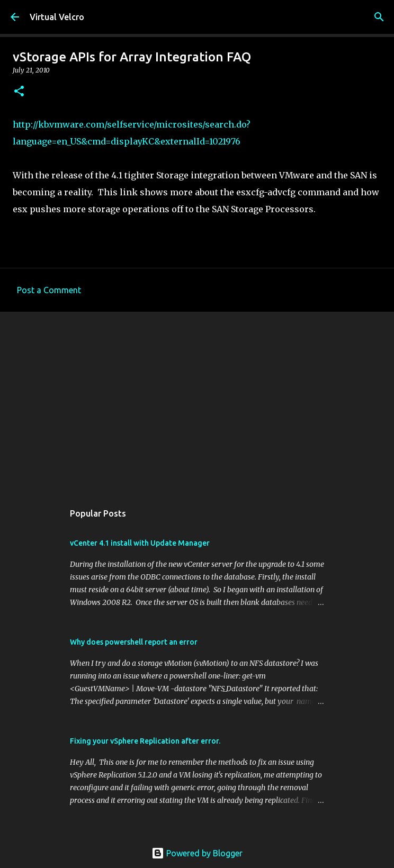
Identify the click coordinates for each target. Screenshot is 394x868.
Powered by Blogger (197, 853)
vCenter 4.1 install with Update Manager (140, 543)
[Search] (379, 17)
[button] (19, 92)
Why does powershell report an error (134, 642)
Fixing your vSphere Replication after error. (145, 741)
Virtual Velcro (57, 17)
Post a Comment (49, 290)
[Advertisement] (197, 402)
